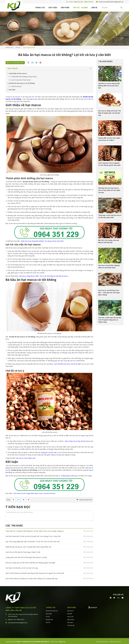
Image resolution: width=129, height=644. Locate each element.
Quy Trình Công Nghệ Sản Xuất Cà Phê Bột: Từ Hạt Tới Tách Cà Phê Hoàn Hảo (49, 541)
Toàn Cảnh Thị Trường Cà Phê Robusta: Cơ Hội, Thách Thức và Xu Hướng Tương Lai (49, 531)
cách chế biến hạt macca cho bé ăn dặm (68, 364)
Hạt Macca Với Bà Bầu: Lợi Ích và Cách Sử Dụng (49, 567)
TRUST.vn (62, 640)
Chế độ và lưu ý (15, 86)
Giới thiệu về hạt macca (17, 73)
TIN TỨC (18, 47)
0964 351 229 (78, 2)
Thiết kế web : (54, 640)
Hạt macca (70, 609)
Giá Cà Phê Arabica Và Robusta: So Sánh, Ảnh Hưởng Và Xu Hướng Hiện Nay (49, 577)
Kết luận (11, 90)
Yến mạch (70, 621)
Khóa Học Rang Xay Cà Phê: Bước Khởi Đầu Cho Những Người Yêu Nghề (49, 562)
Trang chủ (40, 8)
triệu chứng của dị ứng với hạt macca (77, 441)
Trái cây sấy (71, 624)
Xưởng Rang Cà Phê (68, 476)
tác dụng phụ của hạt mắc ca (48, 452)
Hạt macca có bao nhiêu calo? (25, 458)
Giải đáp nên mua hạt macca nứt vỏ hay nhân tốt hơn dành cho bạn (109, 190)
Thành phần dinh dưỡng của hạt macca (23, 77)
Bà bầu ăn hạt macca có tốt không (21, 83)
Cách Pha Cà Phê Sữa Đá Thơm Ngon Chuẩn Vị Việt (49, 552)
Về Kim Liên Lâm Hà (52, 609)
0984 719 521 (89, 2)
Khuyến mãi (49, 618)
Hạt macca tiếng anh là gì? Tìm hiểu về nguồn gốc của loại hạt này (110, 113)
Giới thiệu (53, 8)
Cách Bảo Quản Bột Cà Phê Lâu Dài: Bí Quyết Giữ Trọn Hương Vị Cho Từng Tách (49, 536)
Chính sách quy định (102, 640)
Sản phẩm (65, 8)
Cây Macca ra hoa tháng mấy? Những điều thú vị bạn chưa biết (109, 86)
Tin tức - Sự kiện (80, 8)
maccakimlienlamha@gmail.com (113, 2)
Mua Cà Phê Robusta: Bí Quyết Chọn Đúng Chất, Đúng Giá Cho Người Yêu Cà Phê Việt (49, 572)
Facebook (93, 606)
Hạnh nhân (71, 618)
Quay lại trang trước (86, 500)
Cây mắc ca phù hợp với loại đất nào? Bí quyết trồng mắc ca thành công (110, 320)
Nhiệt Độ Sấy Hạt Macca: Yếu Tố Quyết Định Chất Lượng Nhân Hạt (49, 546)
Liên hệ (94, 8)
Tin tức (48, 615)
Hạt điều (70, 612)
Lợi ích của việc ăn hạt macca (20, 80)
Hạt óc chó (70, 615)
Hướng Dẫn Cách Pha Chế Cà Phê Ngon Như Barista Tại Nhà (49, 557)
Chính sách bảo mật (115, 640)
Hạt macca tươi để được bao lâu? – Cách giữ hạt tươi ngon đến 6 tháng (109, 293)
